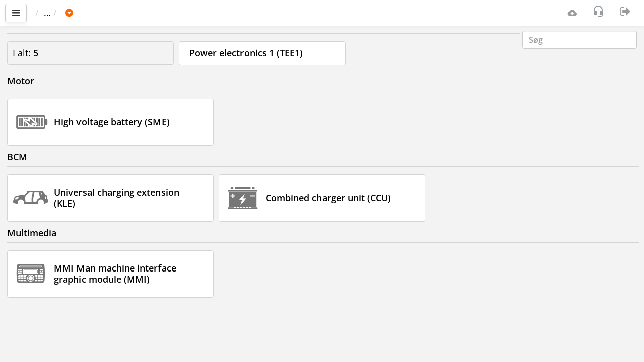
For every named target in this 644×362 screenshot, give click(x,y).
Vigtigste (58, 13)
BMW (133, 13)
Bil (103, 13)
